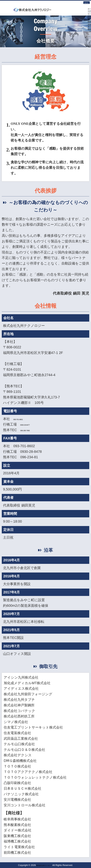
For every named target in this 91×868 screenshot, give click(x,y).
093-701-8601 (24, 419)
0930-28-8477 (31, 424)
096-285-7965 (31, 430)
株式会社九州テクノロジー (44, 865)
